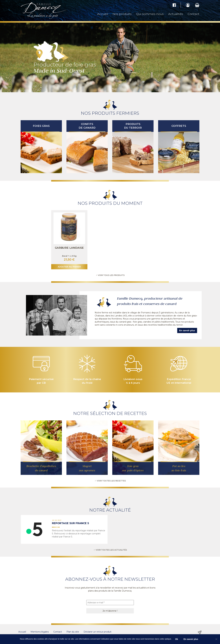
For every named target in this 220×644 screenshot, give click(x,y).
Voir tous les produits (110, 275)
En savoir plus (187, 330)
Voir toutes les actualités (110, 550)
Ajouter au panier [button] (69, 267)
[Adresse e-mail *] (110, 603)
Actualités (176, 14)
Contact (193, 14)
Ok (177, 639)
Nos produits (122, 14)
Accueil (103, 14)
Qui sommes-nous (150, 14)
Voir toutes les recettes (110, 481)
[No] (216, 639)
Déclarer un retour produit (97, 632)
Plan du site (73, 632)
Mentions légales (40, 632)
